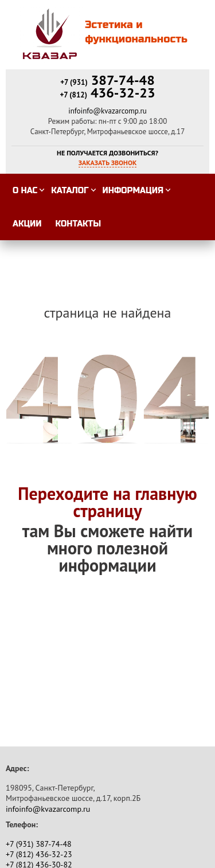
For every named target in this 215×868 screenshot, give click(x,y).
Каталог (70, 191)
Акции (27, 224)
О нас (25, 191)
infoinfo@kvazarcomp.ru (107, 111)
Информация (133, 191)
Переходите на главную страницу (107, 502)
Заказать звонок (108, 163)
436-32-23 (107, 93)
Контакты (79, 224)
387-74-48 (107, 80)
